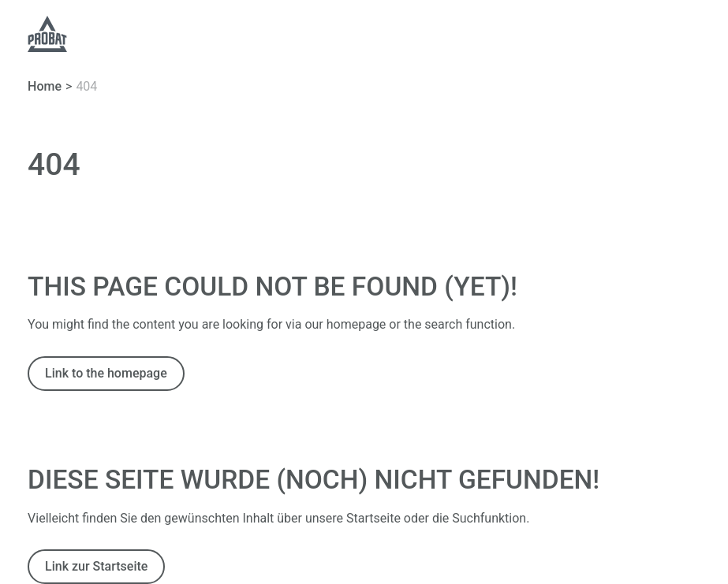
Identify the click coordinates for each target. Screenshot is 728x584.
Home (45, 86)
